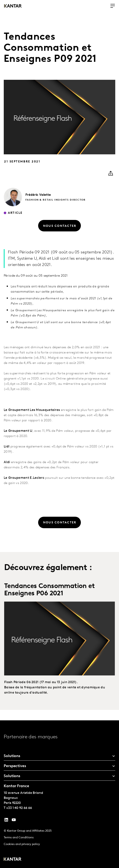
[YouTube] (6, 821)
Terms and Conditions (19, 838)
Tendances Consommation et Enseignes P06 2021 (49, 598)
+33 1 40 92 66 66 (19, 808)
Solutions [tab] (12, 756)
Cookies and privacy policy (22, 844)
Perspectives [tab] (15, 766)
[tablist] (59, 794)
